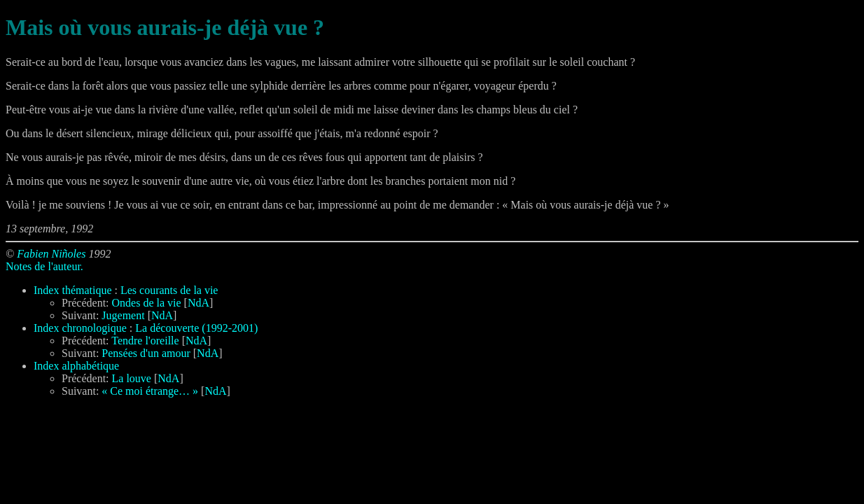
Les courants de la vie (169, 290)
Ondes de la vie (147, 303)
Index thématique (73, 290)
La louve (132, 378)
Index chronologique (80, 328)
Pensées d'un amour (146, 353)
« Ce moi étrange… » (150, 391)
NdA (198, 303)
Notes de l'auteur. (44, 266)
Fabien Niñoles (51, 254)
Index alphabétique (76, 366)
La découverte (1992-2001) (196, 328)
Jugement (123, 315)
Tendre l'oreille (145, 341)
